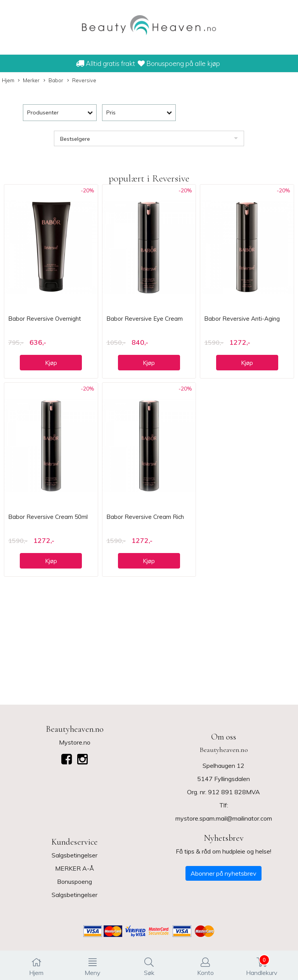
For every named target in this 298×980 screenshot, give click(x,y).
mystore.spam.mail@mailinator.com (224, 818)
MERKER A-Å (74, 868)
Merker (29, 81)
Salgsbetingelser (74, 855)
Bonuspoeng (74, 881)
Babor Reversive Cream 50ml (48, 517)
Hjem (8, 80)
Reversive (82, 81)
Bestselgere (75, 139)
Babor (53, 81)
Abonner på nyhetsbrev (223, 873)
